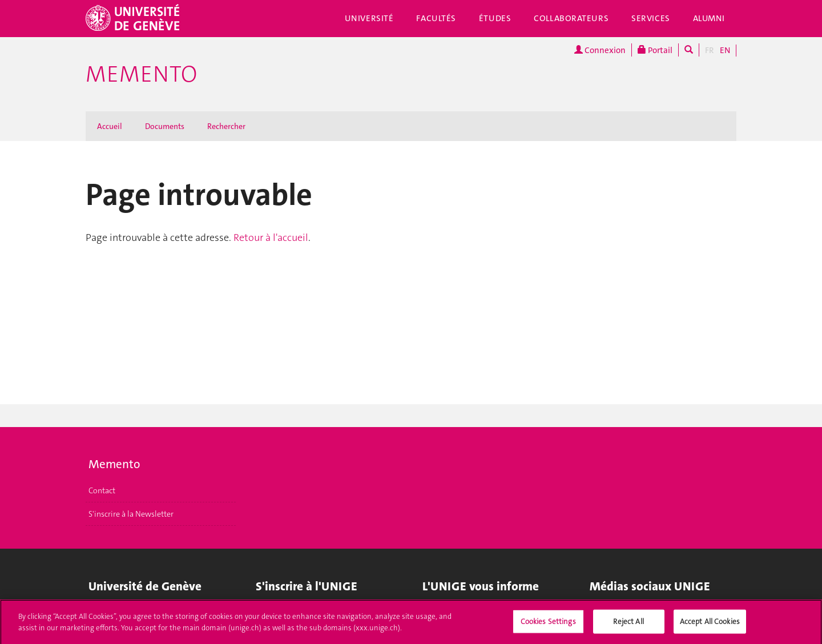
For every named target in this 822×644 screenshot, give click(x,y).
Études (495, 18)
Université (369, 18)
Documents (165, 126)
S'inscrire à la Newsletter (131, 514)
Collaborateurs (571, 18)
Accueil (110, 126)
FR (710, 50)
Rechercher (226, 126)
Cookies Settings (548, 624)
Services (651, 18)
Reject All (628, 624)
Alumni (709, 18)
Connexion (600, 50)
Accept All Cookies (710, 624)
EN (725, 50)
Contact (102, 490)
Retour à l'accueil (271, 238)
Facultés (436, 18)
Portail (655, 50)
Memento (141, 74)
